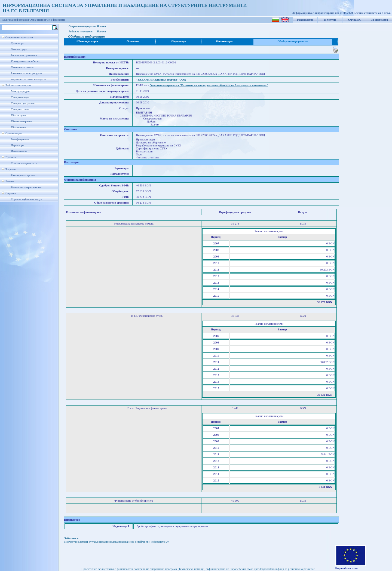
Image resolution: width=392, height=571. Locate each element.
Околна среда (19, 49)
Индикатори (224, 41)
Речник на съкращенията (26, 187)
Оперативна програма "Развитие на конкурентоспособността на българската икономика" (209, 85)
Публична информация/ (15, 20)
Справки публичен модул (26, 199)
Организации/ (38, 20)
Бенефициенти (20, 139)
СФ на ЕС (355, 20)
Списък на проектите (24, 163)
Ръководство (305, 20)
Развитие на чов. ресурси (26, 73)
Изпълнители (19, 151)
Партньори (18, 145)
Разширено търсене (23, 175)
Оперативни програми (19, 37)
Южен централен (22, 121)
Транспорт (17, 43)
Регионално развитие (24, 55)
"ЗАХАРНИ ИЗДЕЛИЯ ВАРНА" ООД (161, 80)
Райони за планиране (18, 85)
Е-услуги (330, 20)
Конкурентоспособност (25, 61)
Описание (133, 41)
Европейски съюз (347, 568)
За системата (379, 20)
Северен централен (23, 103)
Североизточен (20, 109)
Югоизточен (19, 127)
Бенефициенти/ (56, 20)
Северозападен (20, 97)
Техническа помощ (23, 67)
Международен (20, 91)
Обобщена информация (293, 41)
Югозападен (18, 115)
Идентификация (87, 41)
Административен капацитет (29, 79)
